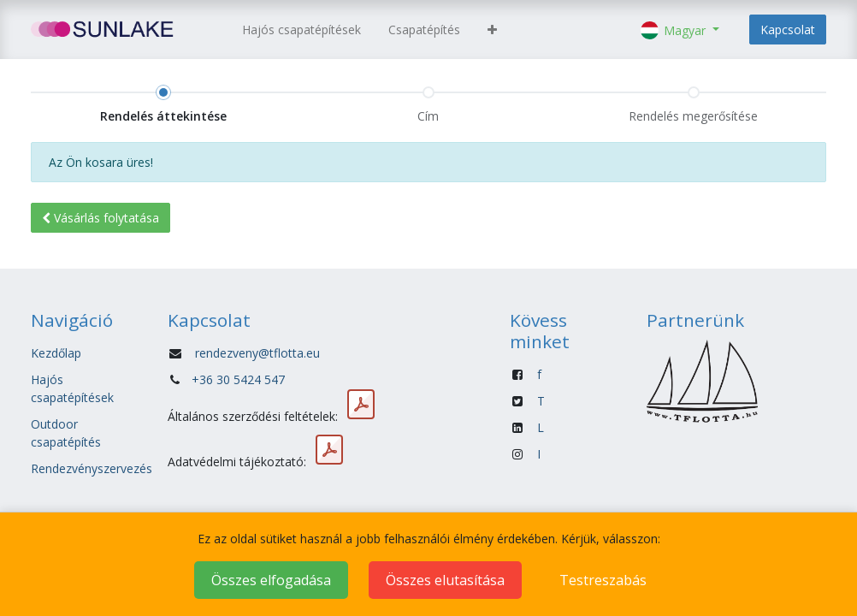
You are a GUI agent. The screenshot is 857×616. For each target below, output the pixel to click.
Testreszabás (603, 580)
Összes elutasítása (445, 580)
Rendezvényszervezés (92, 468)
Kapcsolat (788, 30)
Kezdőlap (56, 353)
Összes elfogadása (271, 580)
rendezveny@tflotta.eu (257, 353)
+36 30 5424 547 (238, 379)
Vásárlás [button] (100, 218)
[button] (492, 30)
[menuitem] (301, 30)
